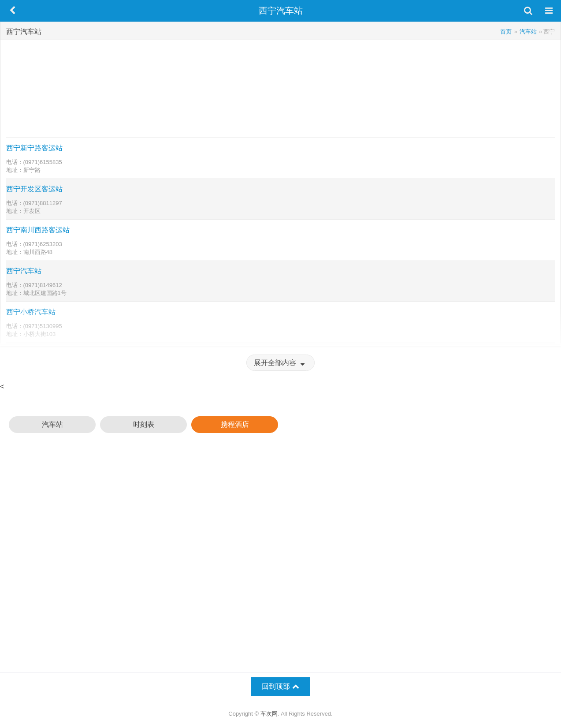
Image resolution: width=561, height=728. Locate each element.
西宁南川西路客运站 (38, 230)
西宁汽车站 (24, 271)
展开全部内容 (280, 363)
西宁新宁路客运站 (34, 148)
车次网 (269, 714)
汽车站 (52, 424)
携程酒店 (235, 424)
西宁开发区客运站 (34, 189)
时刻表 (144, 424)
